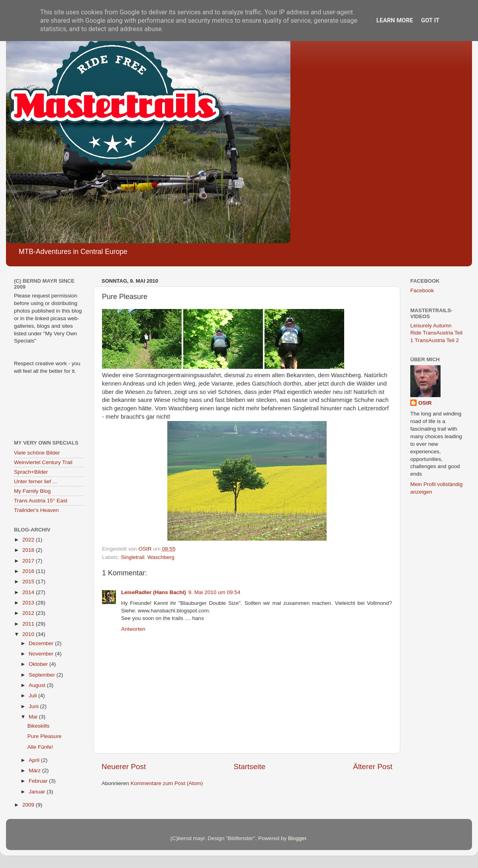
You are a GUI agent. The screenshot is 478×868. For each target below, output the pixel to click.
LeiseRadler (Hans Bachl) (154, 592)
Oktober (39, 664)
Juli (33, 696)
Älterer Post (373, 767)
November (42, 654)
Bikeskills (39, 726)
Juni (34, 706)
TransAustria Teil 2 (437, 340)
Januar (38, 792)
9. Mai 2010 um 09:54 (215, 592)
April (35, 760)
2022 (29, 540)
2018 (29, 550)
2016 (29, 571)
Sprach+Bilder (31, 472)
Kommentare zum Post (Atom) (167, 783)
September (43, 675)
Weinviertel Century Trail (43, 462)
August (38, 685)
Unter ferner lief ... (35, 481)
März (35, 771)
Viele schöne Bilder (37, 453)
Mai (34, 717)
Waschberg (161, 557)
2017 (29, 561)
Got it (430, 20)
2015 (29, 582)
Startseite (249, 767)
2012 (29, 613)
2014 (29, 592)
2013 (29, 603)
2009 (29, 805)
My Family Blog (32, 491)
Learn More (395, 20)
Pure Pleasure (45, 736)
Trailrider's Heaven (36, 510)
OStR (425, 403)
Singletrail (132, 557)
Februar (39, 781)
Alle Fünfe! (40, 747)
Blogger (297, 838)
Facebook (422, 290)
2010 (29, 634)
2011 (29, 624)
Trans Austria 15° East (41, 501)
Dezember (42, 643)
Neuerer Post (124, 767)
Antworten (133, 629)
